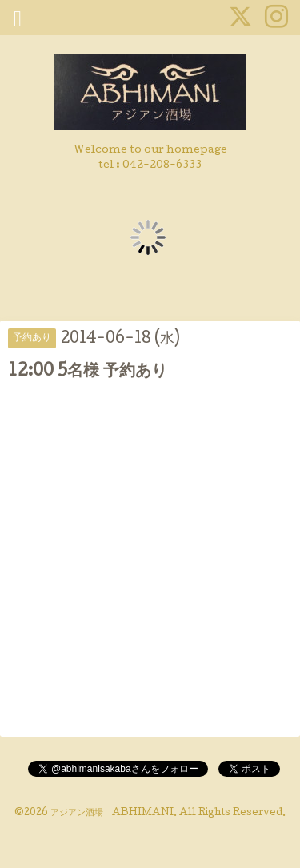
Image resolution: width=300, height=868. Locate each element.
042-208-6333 (162, 166)
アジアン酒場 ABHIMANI (112, 814)
